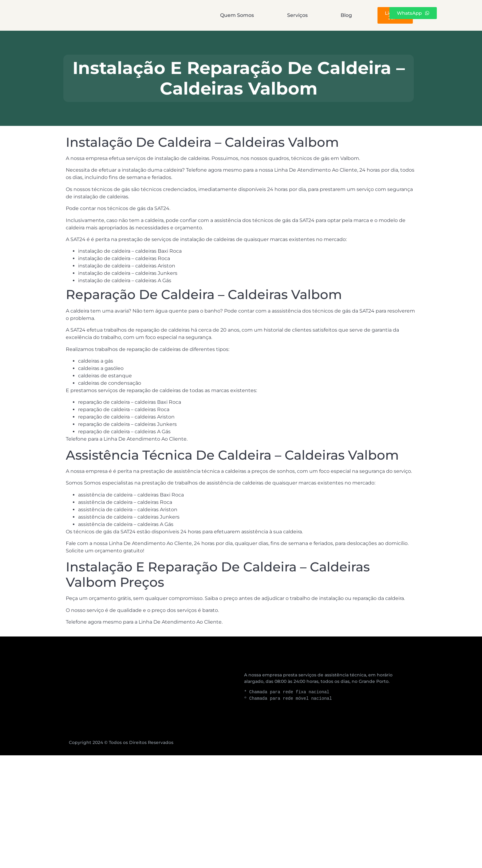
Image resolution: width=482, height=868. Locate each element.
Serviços (243, 15)
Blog (287, 15)
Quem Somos (187, 15)
